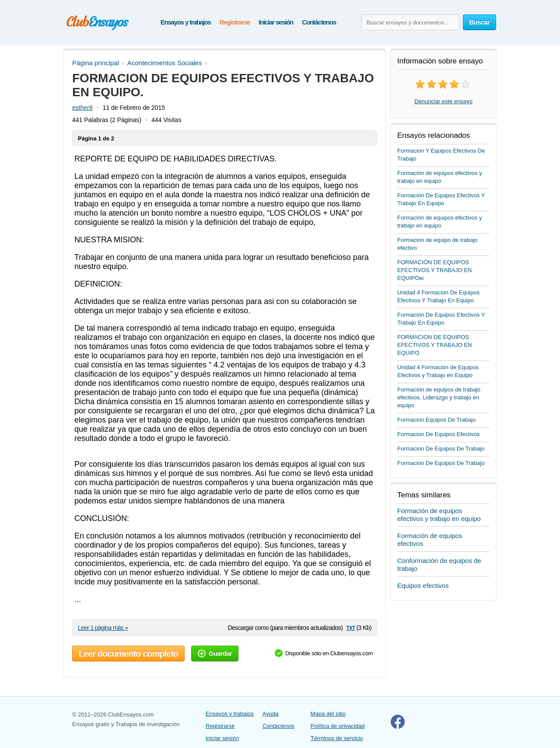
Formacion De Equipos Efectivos (439, 434)
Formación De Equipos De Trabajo (441, 463)
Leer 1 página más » (103, 628)
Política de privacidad (338, 726)
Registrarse (235, 22)
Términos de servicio (337, 738)
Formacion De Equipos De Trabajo (441, 449)
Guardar (215, 653)
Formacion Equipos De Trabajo (436, 420)
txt (350, 627)
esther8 (82, 108)
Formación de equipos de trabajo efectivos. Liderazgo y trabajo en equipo (439, 397)
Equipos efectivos (423, 585)
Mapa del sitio (328, 714)
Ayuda (271, 714)
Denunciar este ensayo (443, 101)
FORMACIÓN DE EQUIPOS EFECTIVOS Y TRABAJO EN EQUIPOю (435, 270)
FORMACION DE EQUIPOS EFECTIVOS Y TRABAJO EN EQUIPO (435, 345)
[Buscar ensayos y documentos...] (410, 22)
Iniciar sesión (276, 22)
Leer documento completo (128, 654)
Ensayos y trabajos (186, 22)
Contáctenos (319, 22)
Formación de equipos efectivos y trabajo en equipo (439, 515)
